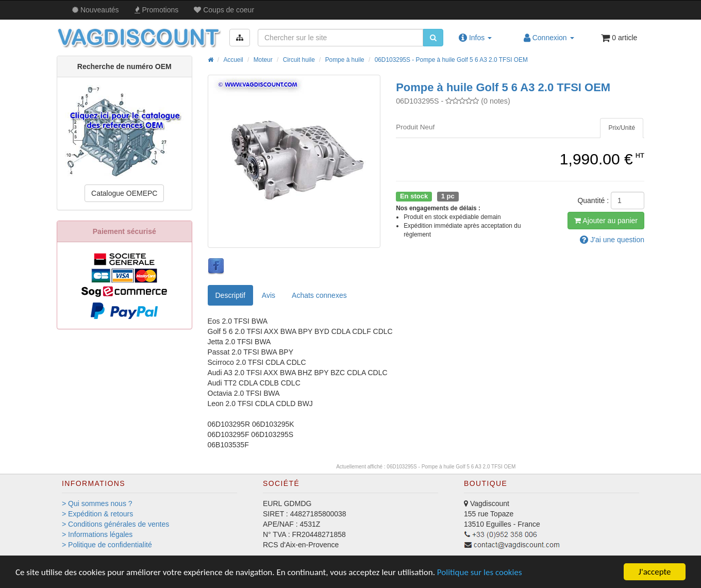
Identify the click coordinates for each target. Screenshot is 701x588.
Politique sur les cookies (480, 572)
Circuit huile (299, 60)
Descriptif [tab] (230, 295)
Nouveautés (96, 10)
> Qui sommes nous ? (97, 503)
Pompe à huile (345, 60)
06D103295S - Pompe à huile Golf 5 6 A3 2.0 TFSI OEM (451, 60)
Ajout (606, 221)
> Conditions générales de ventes (115, 524)
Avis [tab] (269, 295)
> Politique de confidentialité (107, 545)
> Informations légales (97, 534)
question (612, 240)
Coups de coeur (224, 10)
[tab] (622, 128)
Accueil (233, 60)
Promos (157, 10)
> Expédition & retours (97, 514)
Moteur (263, 60)
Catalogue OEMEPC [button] (124, 193)
